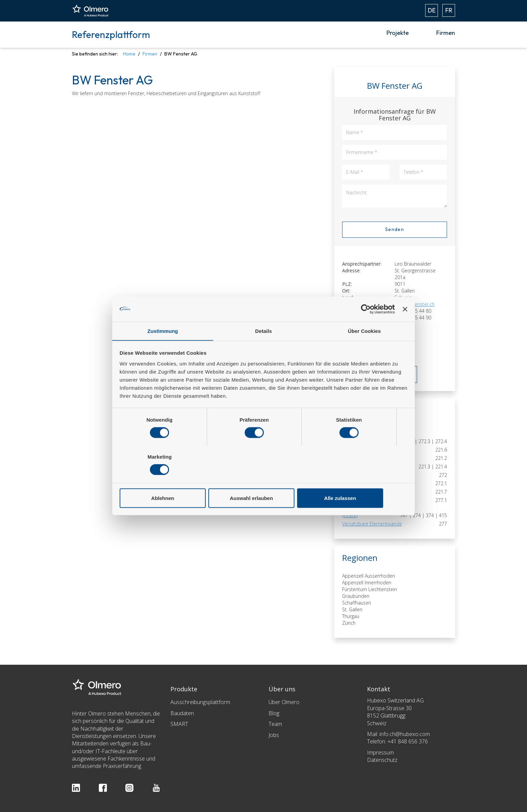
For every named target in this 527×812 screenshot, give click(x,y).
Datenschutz (382, 760)
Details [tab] (263, 350)
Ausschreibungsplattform (200, 702)
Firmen (446, 33)
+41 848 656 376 (408, 741)
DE (432, 10)
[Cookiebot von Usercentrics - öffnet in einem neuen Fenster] (365, 327)
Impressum (380, 752)
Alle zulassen (360, 480)
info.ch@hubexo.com (405, 734)
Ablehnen (167, 480)
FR (449, 10)
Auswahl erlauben (263, 480)
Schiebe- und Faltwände (368, 500)
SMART (179, 724)
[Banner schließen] (405, 327)
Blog (274, 713)
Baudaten (182, 713)
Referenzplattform (111, 34)
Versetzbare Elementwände (372, 524)
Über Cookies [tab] (364, 350)
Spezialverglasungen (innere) (364, 512)
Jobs (274, 735)
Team (275, 724)
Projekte (398, 33)
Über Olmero (284, 702)
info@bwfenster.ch (415, 304)
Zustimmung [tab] (163, 350)
